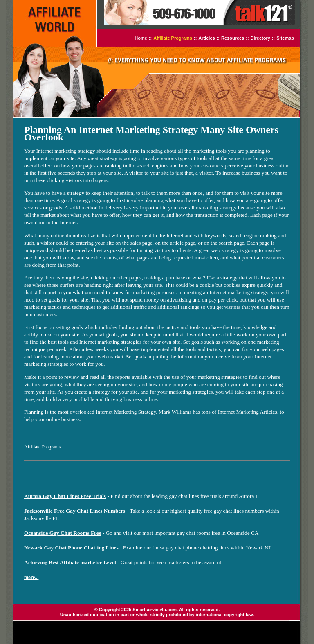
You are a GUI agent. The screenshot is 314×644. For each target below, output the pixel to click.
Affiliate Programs (173, 38)
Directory (260, 38)
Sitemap (285, 38)
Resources (233, 38)
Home (141, 38)
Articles (206, 38)
